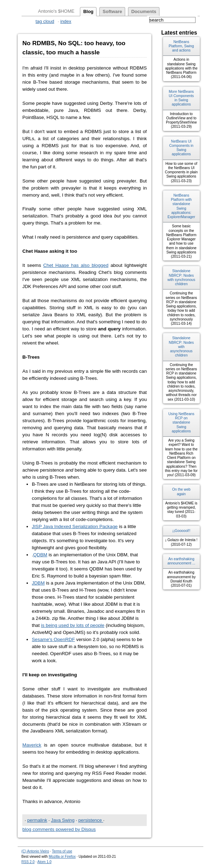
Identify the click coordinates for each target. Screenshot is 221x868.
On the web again (181, 492)
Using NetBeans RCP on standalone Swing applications (181, 423)
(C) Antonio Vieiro (35, 851)
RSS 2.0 (28, 862)
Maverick (32, 745)
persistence (91, 820)
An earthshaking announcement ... (181, 561)
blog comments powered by (59, 829)
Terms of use (62, 851)
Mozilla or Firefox (62, 857)
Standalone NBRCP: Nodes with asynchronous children (181, 347)
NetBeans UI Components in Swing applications (181, 148)
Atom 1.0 (45, 862)
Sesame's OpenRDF (53, 639)
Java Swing (63, 820)
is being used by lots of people (73, 625)
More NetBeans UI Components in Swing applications (181, 98)
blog (88, 11)
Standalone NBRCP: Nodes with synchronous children (181, 277)
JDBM (38, 583)
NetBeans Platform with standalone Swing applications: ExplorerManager (181, 206)
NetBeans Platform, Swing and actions (181, 46)
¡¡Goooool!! (181, 531)
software (112, 11)
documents (144, 11)
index (66, 21)
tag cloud (45, 21)
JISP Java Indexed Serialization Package (75, 526)
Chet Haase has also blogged (76, 265)
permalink (37, 820)
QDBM (40, 555)
